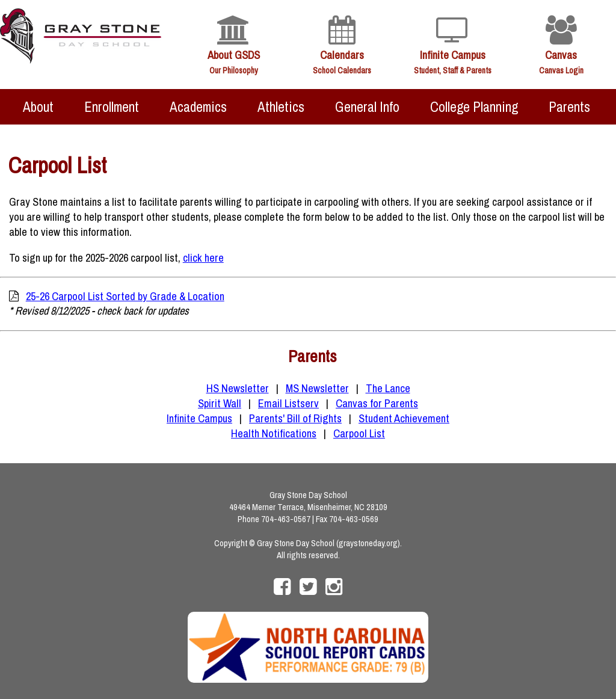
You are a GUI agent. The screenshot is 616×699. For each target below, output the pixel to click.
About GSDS (234, 55)
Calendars (342, 55)
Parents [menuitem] (569, 107)
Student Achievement (404, 418)
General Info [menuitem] (367, 107)
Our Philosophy (234, 70)
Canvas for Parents (377, 403)
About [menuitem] (38, 107)
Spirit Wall (220, 403)
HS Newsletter (238, 388)
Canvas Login (561, 70)
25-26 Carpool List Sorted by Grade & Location (125, 296)
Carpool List (359, 433)
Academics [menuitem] (198, 107)
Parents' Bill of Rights (295, 418)
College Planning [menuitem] (474, 107)
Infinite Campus (453, 55)
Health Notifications (274, 433)
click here (203, 258)
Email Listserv (288, 403)
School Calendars (342, 70)
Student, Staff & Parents (453, 70)
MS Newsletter (317, 388)
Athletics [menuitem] (281, 107)
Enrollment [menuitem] (112, 107)
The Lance (388, 388)
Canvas (561, 55)
